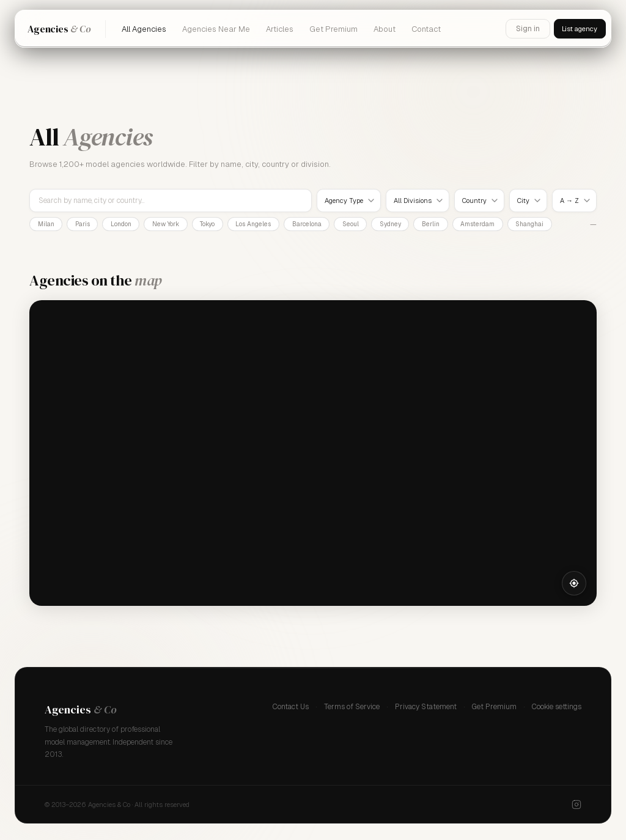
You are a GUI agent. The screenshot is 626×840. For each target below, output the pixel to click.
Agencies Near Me (216, 29)
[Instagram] (576, 806)
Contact (426, 29)
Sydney (441, 225)
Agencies (59, 29)
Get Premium (333, 29)
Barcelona (346, 225)
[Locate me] (574, 585)
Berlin (488, 225)
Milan (49, 225)
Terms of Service (352, 709)
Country (474, 201)
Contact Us (291, 709)
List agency (576, 29)
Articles (280, 29)
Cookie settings (557, 709)
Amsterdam (539, 225)
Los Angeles (286, 225)
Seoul (395, 225)
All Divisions (413, 201)
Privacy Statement (426, 709)
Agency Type (344, 201)
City (523, 201)
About (385, 29)
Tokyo (234, 225)
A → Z (569, 201)
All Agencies (144, 29)
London (135, 225)
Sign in (519, 29)
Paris (91, 225)
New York (186, 225)
